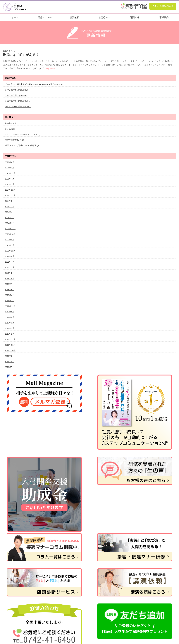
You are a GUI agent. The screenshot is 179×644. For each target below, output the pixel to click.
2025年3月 (10, 184)
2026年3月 (10, 168)
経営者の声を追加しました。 (18, 107)
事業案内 (164, 17)
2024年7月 (10, 206)
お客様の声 (104, 17)
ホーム (15, 17)
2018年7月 (10, 284)
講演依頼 (75, 17)
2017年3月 (10, 323)
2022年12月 (10, 251)
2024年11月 (10, 195)
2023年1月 (10, 245)
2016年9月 (10, 356)
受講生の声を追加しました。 (18, 101)
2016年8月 (10, 362)
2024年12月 (10, 190)
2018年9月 (10, 278)
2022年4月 (10, 262)
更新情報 (134, 17)
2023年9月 (10, 240)
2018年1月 (10, 301)
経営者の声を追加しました (17, 90)
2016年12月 (10, 339)
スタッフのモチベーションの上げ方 (22, 134)
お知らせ (10, 123)
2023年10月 (10, 234)
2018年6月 (10, 290)
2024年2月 (10, 218)
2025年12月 (10, 173)
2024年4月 (10, 212)
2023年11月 (10, 229)
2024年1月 (10, 223)
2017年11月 (10, 306)
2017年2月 (10, 328)
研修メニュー (45, 17)
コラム (10, 129)
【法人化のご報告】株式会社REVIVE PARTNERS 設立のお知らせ (35, 84)
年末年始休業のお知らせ (16, 95)
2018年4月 (10, 295)
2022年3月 (10, 267)
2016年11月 (10, 345)
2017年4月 (10, 317)
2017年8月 (10, 312)
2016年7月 (10, 367)
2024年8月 (10, 201)
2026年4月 (10, 162)
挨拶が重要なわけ (14, 140)
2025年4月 (10, 179)
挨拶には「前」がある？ (21, 55)
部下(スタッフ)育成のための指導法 (22, 145)
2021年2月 (10, 273)
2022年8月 (10, 256)
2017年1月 (10, 334)
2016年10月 (10, 350)
